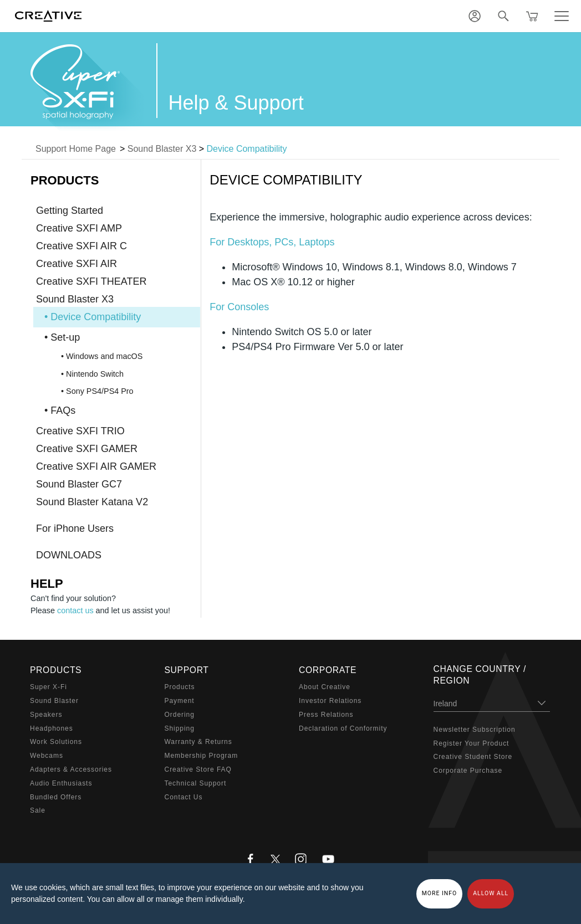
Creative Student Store (473, 757)
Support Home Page (76, 149)
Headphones (52, 728)
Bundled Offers (56, 797)
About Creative (325, 687)
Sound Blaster (54, 701)
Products (180, 687)
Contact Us (184, 797)
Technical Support (196, 783)
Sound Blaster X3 (162, 149)
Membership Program (202, 756)
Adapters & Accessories (71, 769)
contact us (75, 610)
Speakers (46, 715)
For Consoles (239, 307)
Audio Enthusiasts (61, 783)
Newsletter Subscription (475, 730)
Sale (38, 810)
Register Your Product (472, 743)
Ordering (180, 715)
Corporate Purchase (468, 771)
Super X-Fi (49, 687)
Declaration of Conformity (343, 728)
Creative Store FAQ (198, 769)
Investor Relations (330, 701)
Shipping (180, 728)
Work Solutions (56, 742)
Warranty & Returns (198, 742)
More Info (440, 893)
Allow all (491, 893)
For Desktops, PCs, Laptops (272, 242)
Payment (180, 701)
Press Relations (326, 715)
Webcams (47, 756)
